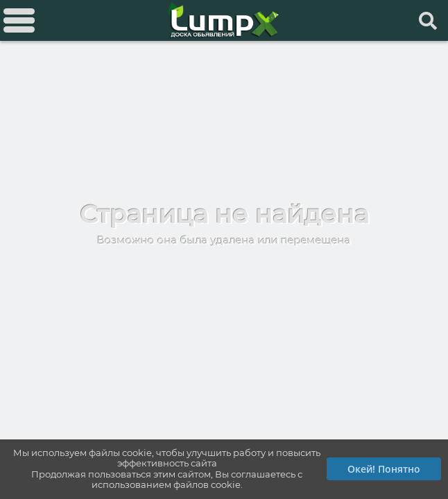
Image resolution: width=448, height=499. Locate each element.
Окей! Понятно (384, 469)
